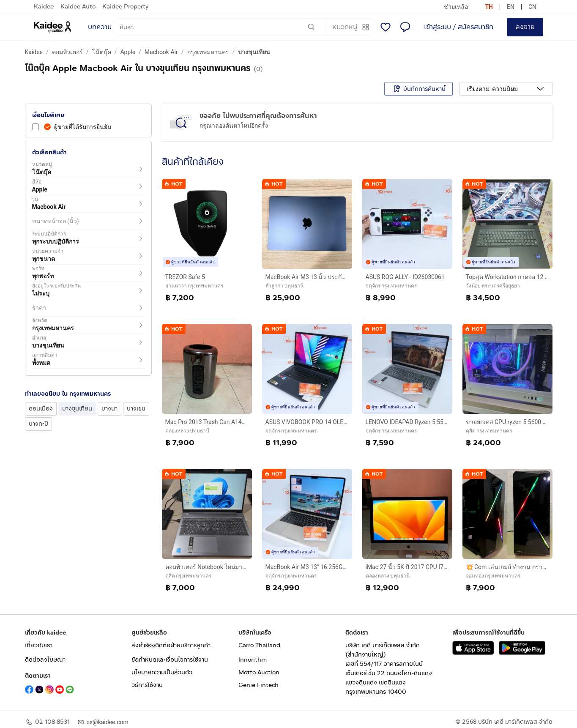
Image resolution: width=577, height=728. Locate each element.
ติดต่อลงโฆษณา (45, 660)
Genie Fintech (258, 685)
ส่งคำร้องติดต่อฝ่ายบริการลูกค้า (171, 645)
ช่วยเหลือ (456, 7)
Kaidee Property (125, 7)
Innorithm (253, 660)
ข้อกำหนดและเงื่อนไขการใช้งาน (170, 660)
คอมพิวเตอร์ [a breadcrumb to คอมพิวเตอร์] (67, 52)
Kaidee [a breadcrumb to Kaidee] (34, 52)
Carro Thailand (259, 645)
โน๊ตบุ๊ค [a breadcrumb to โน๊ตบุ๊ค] (102, 52)
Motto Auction (259, 672)
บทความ (100, 27)
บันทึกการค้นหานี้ (418, 89)
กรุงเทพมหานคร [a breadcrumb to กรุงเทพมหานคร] (208, 52)
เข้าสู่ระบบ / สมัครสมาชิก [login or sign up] (459, 27)
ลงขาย (525, 27)
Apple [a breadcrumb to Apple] (128, 52)
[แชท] (405, 27)
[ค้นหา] (219, 27)
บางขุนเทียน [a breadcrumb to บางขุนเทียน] (254, 52)
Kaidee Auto (78, 7)
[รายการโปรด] (386, 27)
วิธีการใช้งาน (147, 685)
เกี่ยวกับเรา (39, 645)
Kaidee (44, 7)
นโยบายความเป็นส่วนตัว (162, 672)
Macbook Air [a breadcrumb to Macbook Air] (161, 52)
